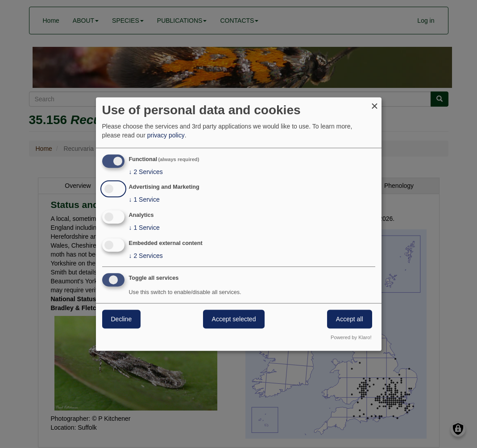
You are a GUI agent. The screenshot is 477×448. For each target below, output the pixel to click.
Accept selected (234, 319)
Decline (122, 319)
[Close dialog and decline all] (375, 103)
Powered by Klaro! (351, 337)
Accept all (350, 319)
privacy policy (166, 135)
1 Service (144, 200)
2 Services (146, 172)
